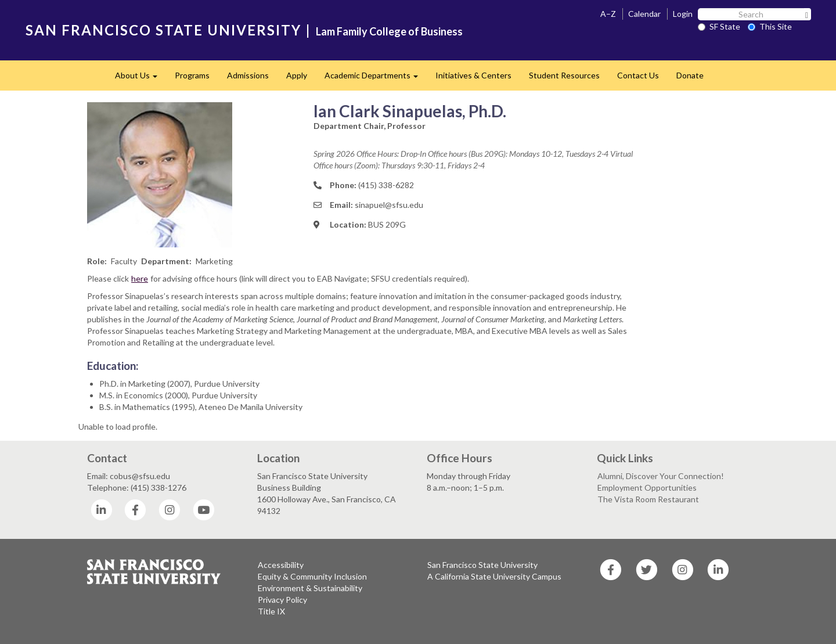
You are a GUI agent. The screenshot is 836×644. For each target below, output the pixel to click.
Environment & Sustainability (310, 588)
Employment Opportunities (647, 488)
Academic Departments (376, 79)
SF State (719, 26)
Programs (192, 75)
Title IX (271, 611)
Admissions (248, 75)
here (140, 278)
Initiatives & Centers (473, 75)
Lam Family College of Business (389, 31)
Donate (690, 75)
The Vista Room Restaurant (648, 499)
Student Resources (564, 75)
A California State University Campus (494, 576)
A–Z (608, 14)
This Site (770, 26)
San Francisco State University (482, 565)
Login (683, 14)
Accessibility (281, 565)
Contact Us (638, 75)
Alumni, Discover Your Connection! (661, 476)
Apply (297, 75)
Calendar (644, 14)
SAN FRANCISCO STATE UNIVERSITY (163, 30)
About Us (140, 79)
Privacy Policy (282, 600)
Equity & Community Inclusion (312, 576)
